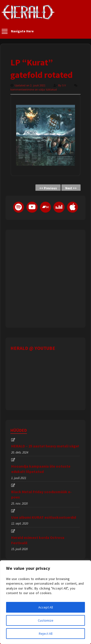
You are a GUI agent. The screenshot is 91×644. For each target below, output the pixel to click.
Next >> (71, 188)
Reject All (46, 634)
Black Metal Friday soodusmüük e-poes (41, 494)
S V (64, 85)
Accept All (46, 607)
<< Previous (48, 188)
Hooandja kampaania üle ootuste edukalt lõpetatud (41, 469)
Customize (46, 620)
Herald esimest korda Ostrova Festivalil (38, 540)
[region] (45, 602)
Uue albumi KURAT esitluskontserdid (44, 517)
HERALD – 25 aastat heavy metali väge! (45, 446)
